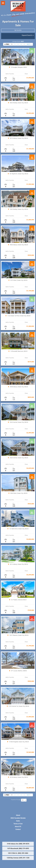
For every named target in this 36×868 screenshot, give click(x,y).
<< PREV (7, 44)
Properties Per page (16, 800)
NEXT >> (29, 44)
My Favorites (18, 30)
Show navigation (3, 3)
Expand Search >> (28, 35)
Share (26, 74)
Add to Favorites (10, 74)
